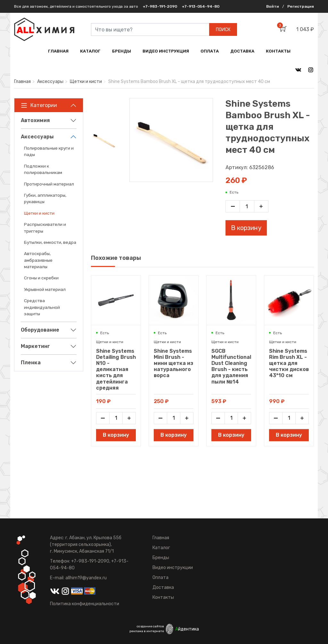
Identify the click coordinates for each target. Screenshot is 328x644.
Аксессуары (50, 82)
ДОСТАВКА (242, 51)
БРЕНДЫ (122, 51)
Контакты (163, 597)
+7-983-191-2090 (160, 6)
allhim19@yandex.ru (86, 578)
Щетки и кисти (86, 82)
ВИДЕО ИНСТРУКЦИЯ (166, 51)
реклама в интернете (147, 631)
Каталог (161, 548)
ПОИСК (223, 30)
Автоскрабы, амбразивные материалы (38, 260)
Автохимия (35, 120)
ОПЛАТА (210, 51)
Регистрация (301, 6)
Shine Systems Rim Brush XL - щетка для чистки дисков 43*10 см (289, 363)
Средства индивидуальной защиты (42, 307)
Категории (39, 105)
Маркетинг (35, 346)
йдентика (187, 629)
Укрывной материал (45, 289)
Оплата (160, 578)
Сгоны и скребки (41, 278)
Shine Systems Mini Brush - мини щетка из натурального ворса (173, 363)
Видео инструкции (173, 568)
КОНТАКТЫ (278, 51)
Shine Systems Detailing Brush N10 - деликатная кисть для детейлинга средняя (116, 369)
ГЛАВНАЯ (58, 51)
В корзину (246, 228)
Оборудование (40, 330)
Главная (22, 82)
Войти (273, 6)
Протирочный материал (49, 184)
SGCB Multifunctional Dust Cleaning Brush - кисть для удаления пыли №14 (231, 366)
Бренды (161, 558)
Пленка (31, 363)
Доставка (163, 587)
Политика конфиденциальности (85, 604)
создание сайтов (150, 626)
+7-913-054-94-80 (201, 6)
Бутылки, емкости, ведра (50, 242)
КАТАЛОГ (90, 51)
